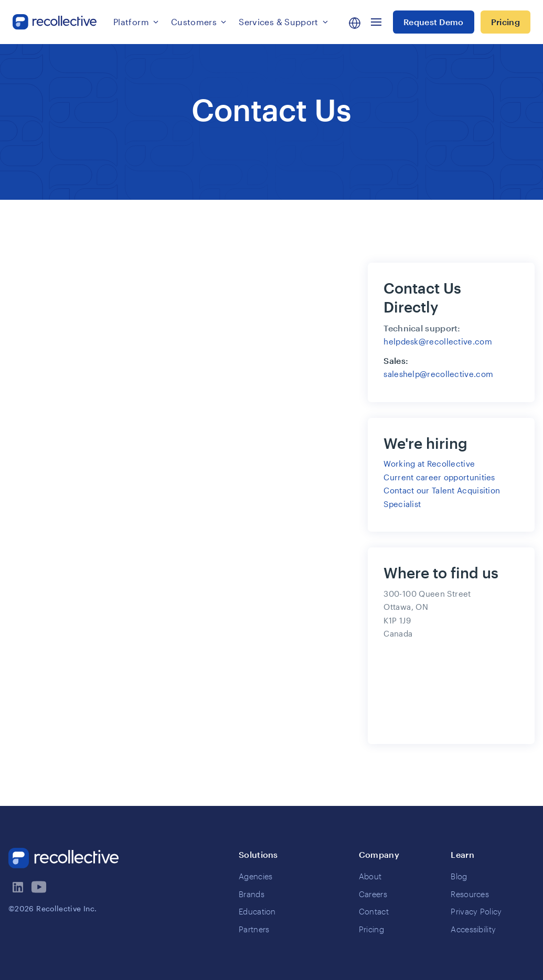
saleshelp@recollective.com (438, 374)
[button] (136, 22)
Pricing (505, 22)
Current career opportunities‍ (439, 477)
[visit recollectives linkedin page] (19, 887)
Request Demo (434, 22)
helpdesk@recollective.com (438, 341)
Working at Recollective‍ (429, 464)
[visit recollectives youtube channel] (40, 887)
